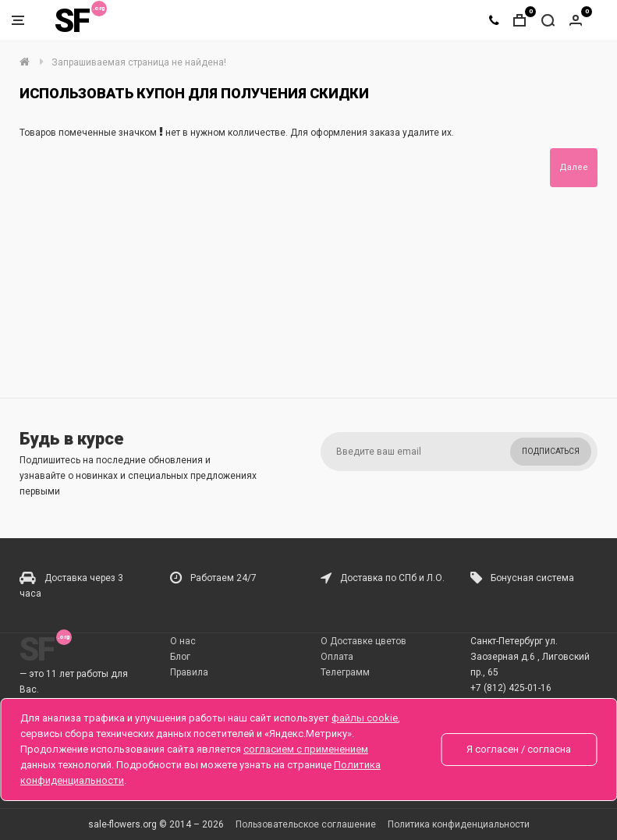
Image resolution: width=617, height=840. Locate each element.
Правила (189, 672)
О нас (183, 641)
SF (72, 21)
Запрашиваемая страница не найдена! (139, 62)
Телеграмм (345, 672)
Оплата (337, 657)
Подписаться (551, 451)
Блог (180, 657)
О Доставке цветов (363, 641)
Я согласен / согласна (519, 749)
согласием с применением (306, 749)
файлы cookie (365, 718)
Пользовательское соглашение (306, 824)
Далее (574, 167)
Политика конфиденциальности (459, 824)
